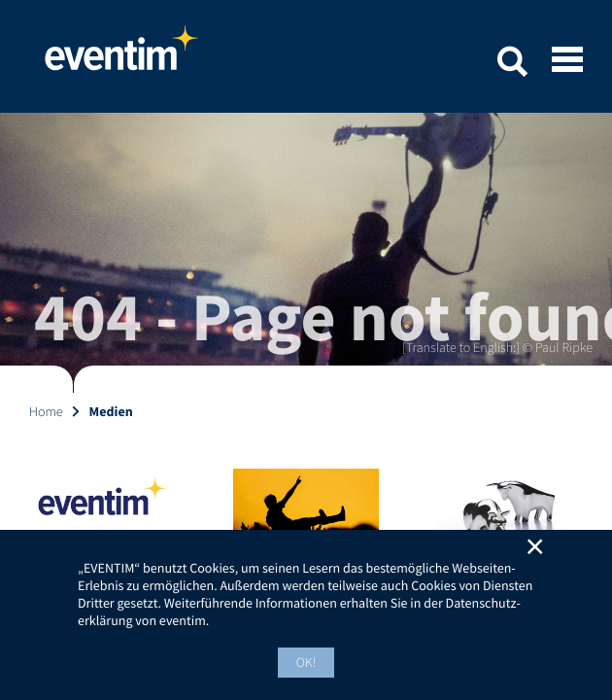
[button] (512, 65)
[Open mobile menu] (567, 61)
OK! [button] (306, 662)
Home (121, 56)
